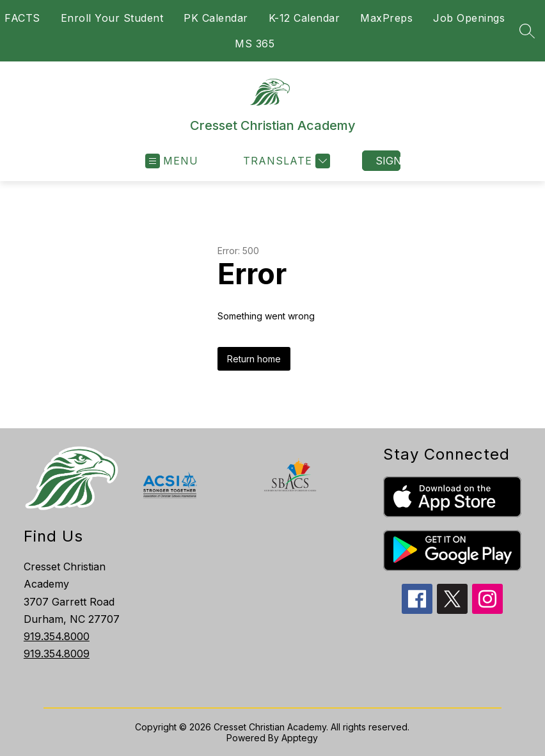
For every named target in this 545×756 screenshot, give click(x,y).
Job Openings (469, 18)
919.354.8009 (57, 654)
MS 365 (255, 44)
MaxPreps (386, 18)
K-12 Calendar (304, 18)
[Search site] (527, 31)
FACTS (22, 18)
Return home (254, 359)
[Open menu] (172, 161)
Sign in (388, 161)
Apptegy (300, 738)
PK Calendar (216, 18)
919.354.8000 (57, 636)
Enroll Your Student (112, 18)
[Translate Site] (285, 161)
